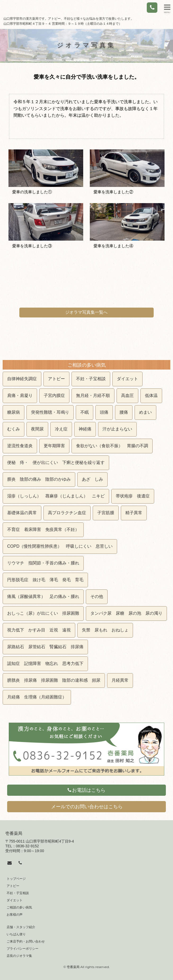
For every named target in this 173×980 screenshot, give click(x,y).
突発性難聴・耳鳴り (50, 412)
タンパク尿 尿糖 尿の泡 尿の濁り (126, 613)
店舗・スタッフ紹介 (21, 927)
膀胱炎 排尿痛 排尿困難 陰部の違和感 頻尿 (54, 680)
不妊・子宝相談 (91, 379)
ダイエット (127, 379)
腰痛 (124, 412)
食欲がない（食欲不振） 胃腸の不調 (112, 446)
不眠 (85, 412)
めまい (145, 412)
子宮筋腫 (106, 513)
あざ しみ (92, 479)
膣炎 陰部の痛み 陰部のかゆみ (39, 479)
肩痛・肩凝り (20, 395)
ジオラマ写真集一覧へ (86, 312)
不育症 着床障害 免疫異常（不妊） (43, 529)
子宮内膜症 (54, 395)
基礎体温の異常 (22, 513)
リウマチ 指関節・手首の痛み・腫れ (43, 563)
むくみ (14, 429)
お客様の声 (15, 915)
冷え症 (61, 429)
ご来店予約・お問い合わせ (26, 941)
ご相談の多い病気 (19, 907)
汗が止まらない (117, 429)
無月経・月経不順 (93, 395)
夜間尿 (37, 429)
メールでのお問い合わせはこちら (87, 807)
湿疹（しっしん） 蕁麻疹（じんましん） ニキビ (56, 496)
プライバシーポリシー (23, 949)
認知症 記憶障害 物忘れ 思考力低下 (45, 663)
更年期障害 (54, 446)
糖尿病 (14, 412)
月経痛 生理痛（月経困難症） (37, 697)
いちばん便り (16, 934)
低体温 (151, 395)
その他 (97, 596)
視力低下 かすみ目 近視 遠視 (39, 630)
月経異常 (120, 680)
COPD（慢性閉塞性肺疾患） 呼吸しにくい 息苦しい (60, 546)
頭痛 (104, 412)
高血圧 (127, 395)
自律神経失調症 (22, 379)
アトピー (56, 379)
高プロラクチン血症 (67, 513)
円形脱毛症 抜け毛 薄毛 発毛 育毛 (45, 580)
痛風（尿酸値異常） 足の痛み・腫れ (43, 596)
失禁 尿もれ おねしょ (105, 630)
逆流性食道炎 (20, 446)
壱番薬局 (14, 833)
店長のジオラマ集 (19, 956)
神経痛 (85, 429)
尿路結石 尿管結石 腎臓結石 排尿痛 (45, 647)
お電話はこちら (87, 790)
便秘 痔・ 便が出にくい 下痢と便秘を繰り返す (56, 462)
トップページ (16, 879)
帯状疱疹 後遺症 (133, 496)
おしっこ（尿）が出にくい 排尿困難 (43, 613)
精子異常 (134, 513)
